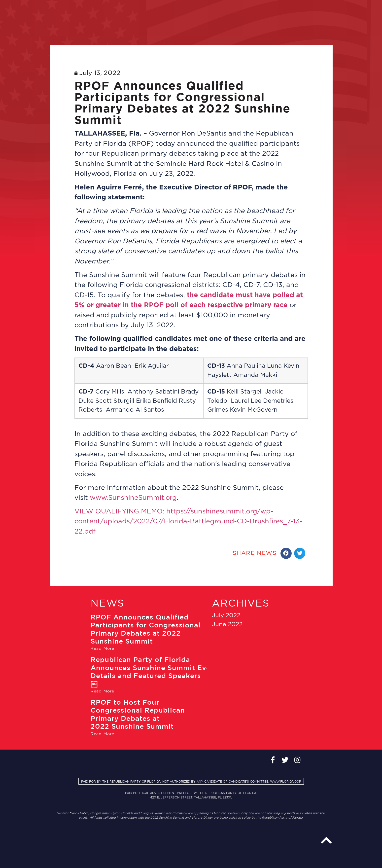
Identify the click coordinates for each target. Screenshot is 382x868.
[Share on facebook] (286, 553)
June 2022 (227, 624)
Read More (103, 649)
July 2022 (226, 615)
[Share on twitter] (300, 553)
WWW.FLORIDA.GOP (286, 782)
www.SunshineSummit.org (133, 498)
